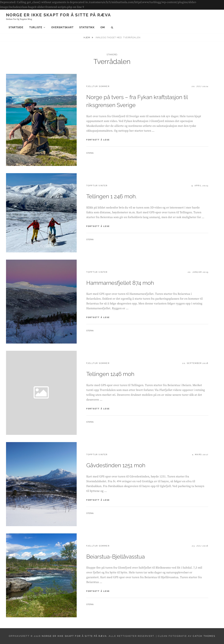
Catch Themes (204, 636)
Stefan (90, 153)
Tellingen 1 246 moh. (111, 196)
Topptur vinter (97, 186)
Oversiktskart (62, 27)
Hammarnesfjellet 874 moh (120, 283)
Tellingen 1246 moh (110, 374)
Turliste (36, 27)
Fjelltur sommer (98, 86)
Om (103, 27)
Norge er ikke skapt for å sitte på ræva (59, 15)
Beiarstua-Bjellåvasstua (116, 557)
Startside (16, 27)
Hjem (87, 37)
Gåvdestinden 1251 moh (116, 465)
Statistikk (87, 27)
